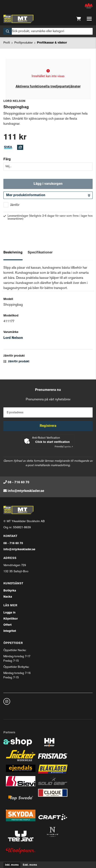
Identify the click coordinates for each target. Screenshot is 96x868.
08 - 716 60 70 (18, 482)
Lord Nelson (13, 338)
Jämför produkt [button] (16, 362)
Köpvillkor (11, 619)
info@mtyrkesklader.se (26, 491)
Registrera (48, 426)
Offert (7, 625)
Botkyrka (10, 591)
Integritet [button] (10, 631)
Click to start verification (52, 442)
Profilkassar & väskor (52, 43)
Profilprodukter (24, 43)
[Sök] (48, 31)
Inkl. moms (12, 865)
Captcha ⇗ (64, 447)
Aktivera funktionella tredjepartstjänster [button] (48, 87)
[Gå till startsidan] (18, 19)
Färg (7, 159)
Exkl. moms (30, 865)
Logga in (9, 613)
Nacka (8, 597)
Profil (7, 43)
